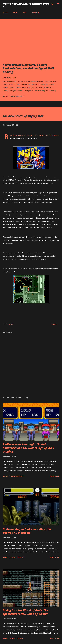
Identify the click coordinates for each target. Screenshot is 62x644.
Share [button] (5, 96)
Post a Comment (17, 96)
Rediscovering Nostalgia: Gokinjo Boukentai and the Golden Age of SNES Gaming (28, 68)
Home (5, 12)
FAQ (25, 12)
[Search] (53, 4)
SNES (11, 324)
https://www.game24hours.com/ (26, 5)
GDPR (15, 12)
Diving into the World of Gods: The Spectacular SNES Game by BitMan (26, 612)
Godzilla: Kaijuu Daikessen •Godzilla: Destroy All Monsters (27, 531)
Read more (55, 476)
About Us (36, 12)
